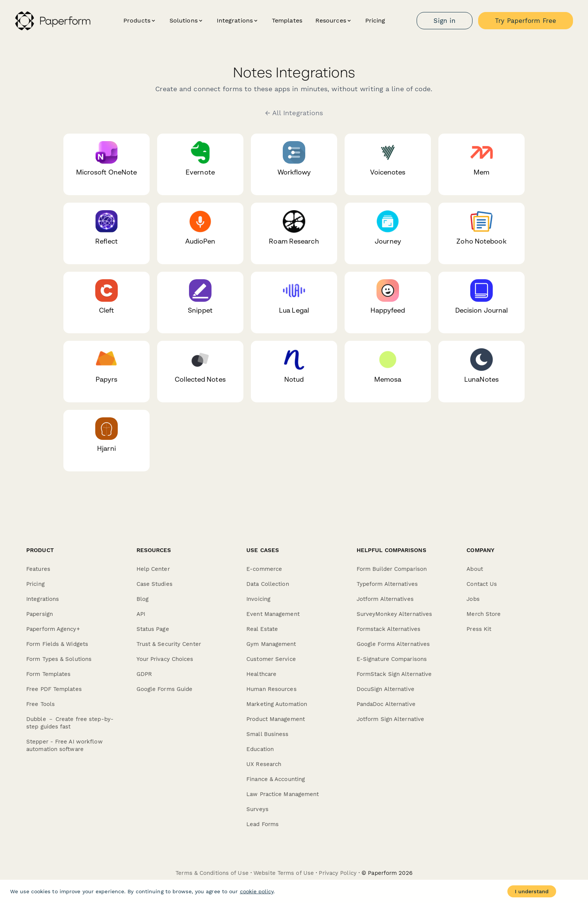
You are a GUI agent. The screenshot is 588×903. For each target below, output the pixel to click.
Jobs (473, 599)
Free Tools (40, 704)
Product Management (276, 719)
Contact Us (482, 584)
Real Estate (262, 629)
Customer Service (271, 659)
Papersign (40, 614)
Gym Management (271, 644)
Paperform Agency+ (53, 629)
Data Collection (268, 584)
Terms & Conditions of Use (212, 873)
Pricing (375, 20)
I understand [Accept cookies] (532, 891)
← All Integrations (294, 113)
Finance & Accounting (276, 779)
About (475, 569)
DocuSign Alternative (385, 689)
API (141, 614)
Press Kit (479, 629)
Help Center (153, 569)
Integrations (43, 599)
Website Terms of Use (284, 873)
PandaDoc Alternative (386, 704)
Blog (142, 599)
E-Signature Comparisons (392, 659)
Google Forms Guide (165, 689)
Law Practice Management (283, 794)
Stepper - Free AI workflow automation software (64, 745)
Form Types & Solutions (59, 659)
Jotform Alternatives (385, 599)
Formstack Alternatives (388, 629)
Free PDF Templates (54, 689)
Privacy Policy (337, 873)
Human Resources (271, 689)
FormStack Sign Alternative (394, 674)
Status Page (153, 629)
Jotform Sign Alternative (390, 719)
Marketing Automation (277, 704)
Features (38, 569)
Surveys (257, 809)
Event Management (273, 614)
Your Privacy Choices (165, 659)
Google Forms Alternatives (393, 644)
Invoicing (258, 599)
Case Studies (154, 584)
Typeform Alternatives (387, 584)
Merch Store (484, 614)
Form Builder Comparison (392, 569)
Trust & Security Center (169, 644)
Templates (287, 20)
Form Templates (48, 674)
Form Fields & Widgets (57, 644)
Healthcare (261, 674)
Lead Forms (262, 824)
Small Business (267, 734)
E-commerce (264, 569)
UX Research (264, 764)
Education (260, 749)
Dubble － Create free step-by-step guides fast (70, 723)
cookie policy (257, 891)
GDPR (144, 674)
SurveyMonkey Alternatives (394, 614)
